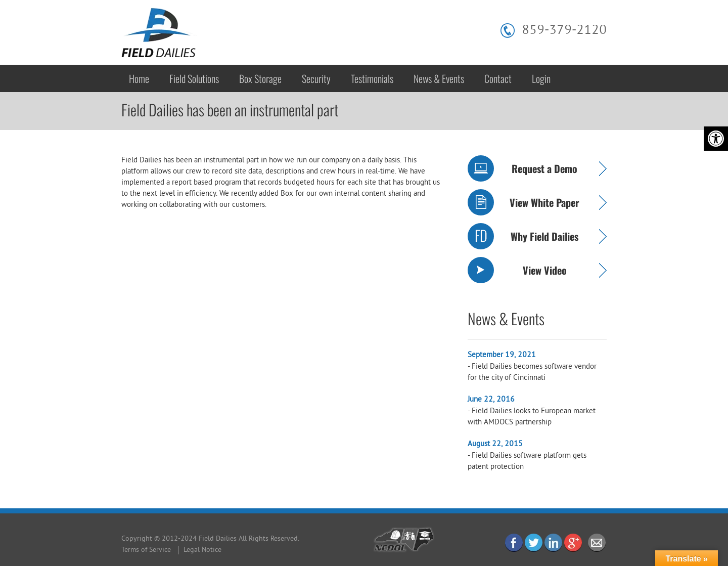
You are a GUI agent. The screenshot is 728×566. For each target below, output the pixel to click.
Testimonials (372, 78)
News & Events (439, 78)
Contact (498, 78)
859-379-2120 (564, 31)
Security (316, 78)
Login (541, 78)
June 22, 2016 (491, 400)
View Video (545, 270)
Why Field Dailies (544, 236)
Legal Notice (202, 550)
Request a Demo (544, 168)
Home (139, 78)
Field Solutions (194, 78)
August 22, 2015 (495, 444)
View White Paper (544, 202)
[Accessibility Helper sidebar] (716, 139)
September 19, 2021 (502, 355)
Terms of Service (146, 550)
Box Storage (260, 78)
